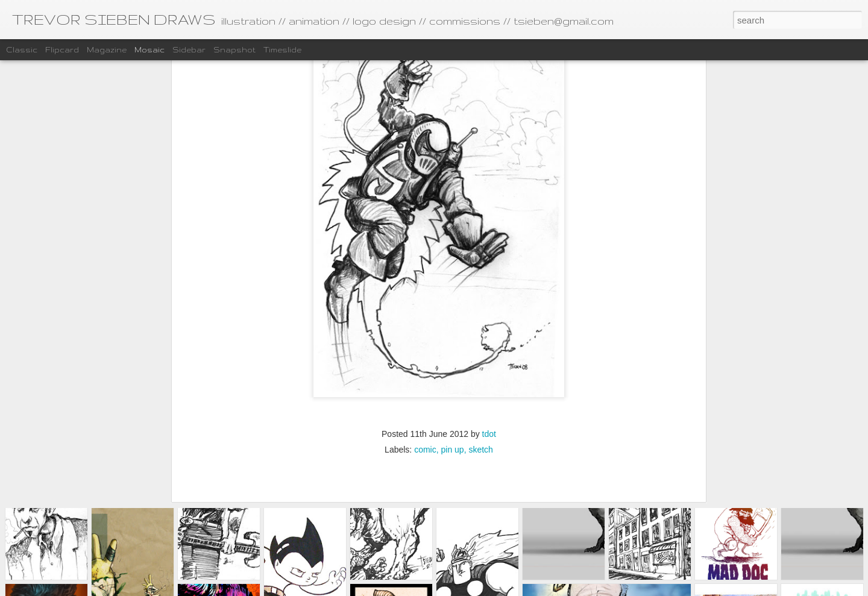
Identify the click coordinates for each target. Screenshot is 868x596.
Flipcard (62, 50)
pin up (452, 356)
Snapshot (234, 50)
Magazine (107, 50)
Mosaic (149, 50)
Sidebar (189, 50)
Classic (22, 50)
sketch (480, 356)
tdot (489, 340)
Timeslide (282, 50)
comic (425, 356)
